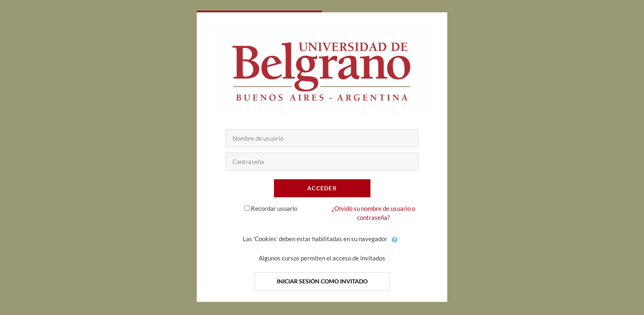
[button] (395, 240)
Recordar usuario (274, 208)
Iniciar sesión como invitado (322, 281)
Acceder (322, 188)
